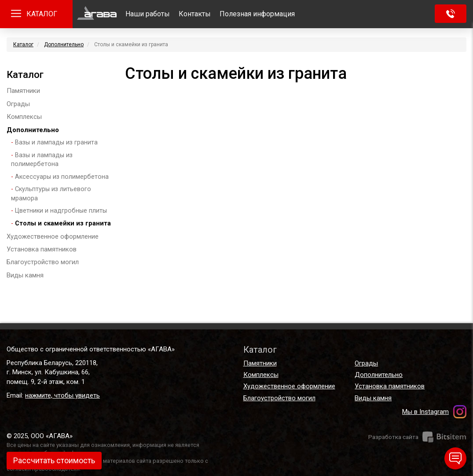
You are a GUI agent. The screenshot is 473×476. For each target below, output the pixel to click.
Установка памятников (42, 249)
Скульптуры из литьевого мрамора (51, 194)
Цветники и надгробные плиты (61, 211)
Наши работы (148, 14)
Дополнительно (64, 44)
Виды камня (25, 275)
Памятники (23, 91)
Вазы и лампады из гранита (56, 142)
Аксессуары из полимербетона (62, 177)
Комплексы (24, 117)
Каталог (23, 44)
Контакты (195, 14)
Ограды (18, 104)
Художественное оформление (53, 236)
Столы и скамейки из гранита (63, 223)
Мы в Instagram (425, 412)
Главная (97, 14)
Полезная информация (257, 14)
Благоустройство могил (43, 262)
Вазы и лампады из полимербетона (42, 160)
